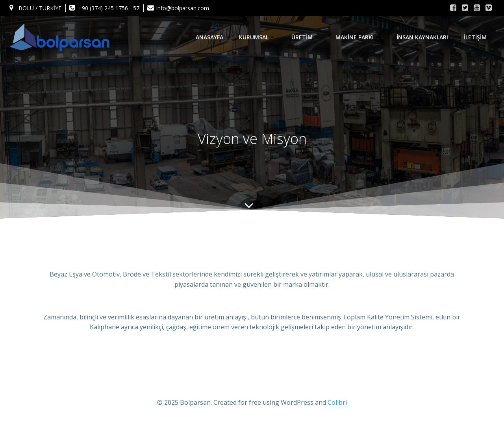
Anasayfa (209, 37)
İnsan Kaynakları (422, 37)
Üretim (306, 37)
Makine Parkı (358, 37)
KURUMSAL (257, 37)
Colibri (337, 402)
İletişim (475, 37)
